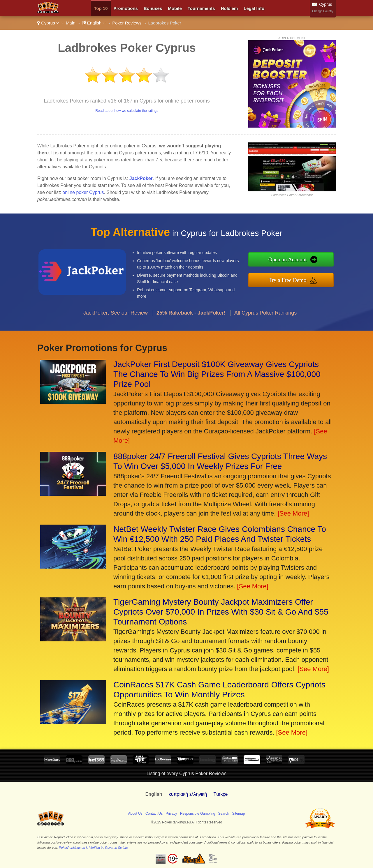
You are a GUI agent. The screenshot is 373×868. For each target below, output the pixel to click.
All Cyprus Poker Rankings (265, 318)
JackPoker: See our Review (116, 318)
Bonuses (153, 8)
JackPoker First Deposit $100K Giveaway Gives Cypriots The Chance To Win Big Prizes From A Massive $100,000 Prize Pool (217, 374)
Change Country (323, 11)
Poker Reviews (127, 23)
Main (71, 23)
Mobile (175, 8)
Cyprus (48, 23)
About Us (135, 814)
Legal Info (254, 8)
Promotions (126, 8)
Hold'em (229, 8)
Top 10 (101, 8)
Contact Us (154, 814)
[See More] (293, 513)
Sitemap (238, 814)
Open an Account (293, 260)
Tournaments (201, 8)
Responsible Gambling (198, 814)
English (94, 23)
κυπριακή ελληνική (188, 794)
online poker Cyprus (83, 192)
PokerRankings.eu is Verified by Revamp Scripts (93, 848)
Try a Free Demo (293, 279)
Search (224, 814)
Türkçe (220, 794)
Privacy (171, 814)
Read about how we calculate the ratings (127, 111)
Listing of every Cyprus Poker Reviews (186, 773)
